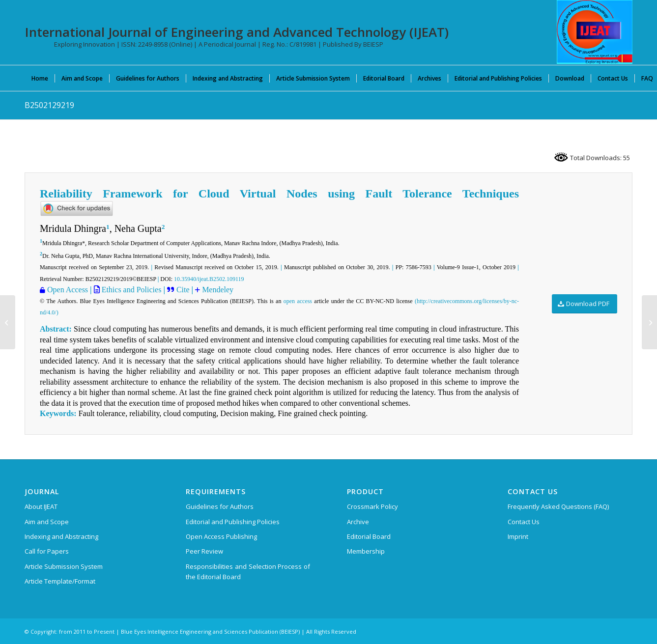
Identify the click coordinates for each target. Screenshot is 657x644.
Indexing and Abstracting (61, 536)
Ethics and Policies (131, 290)
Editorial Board (369, 536)
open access (298, 301)
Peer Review (204, 551)
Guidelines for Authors (220, 506)
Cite (184, 290)
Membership (366, 551)
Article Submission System (64, 566)
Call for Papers (47, 551)
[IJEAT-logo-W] (595, 32)
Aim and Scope (47, 522)
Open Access (68, 290)
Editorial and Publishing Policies (233, 522)
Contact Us (524, 522)
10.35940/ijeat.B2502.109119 (209, 279)
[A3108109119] (649, 322)
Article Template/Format (60, 581)
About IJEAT (41, 506)
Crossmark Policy (372, 506)
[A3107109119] (8, 322)
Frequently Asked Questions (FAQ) (558, 506)
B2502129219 (49, 105)
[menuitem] (40, 78)
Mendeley (218, 290)
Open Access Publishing (221, 536)
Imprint (518, 536)
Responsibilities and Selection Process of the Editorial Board (248, 572)
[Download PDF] (585, 304)
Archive (358, 522)
